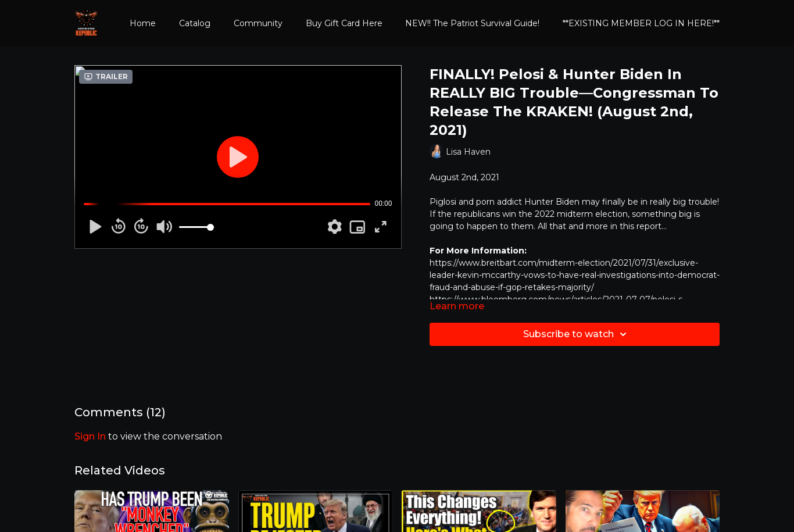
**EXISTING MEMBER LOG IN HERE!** (641, 23)
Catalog (195, 23)
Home (143, 23)
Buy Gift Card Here (344, 23)
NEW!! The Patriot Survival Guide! (472, 23)
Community (258, 23)
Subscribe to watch (577, 334)
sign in (90, 436)
